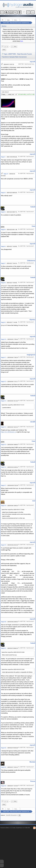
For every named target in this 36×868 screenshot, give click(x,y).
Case (33, 226)
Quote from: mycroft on (13, 405)
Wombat (32, 762)
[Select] (7, 92)
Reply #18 (4, 506)
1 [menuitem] (3, 46)
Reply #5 (3, 230)
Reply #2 (6, 174)
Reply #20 (4, 622)
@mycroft (4, 286)
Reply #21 (4, 648)
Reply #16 (4, 467)
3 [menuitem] (8, 46)
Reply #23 (4, 767)
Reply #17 (4, 485)
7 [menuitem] (12, 46)
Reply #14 (4, 427)
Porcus (33, 781)
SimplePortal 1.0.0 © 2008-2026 (23, 828)
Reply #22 (4, 748)
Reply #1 (3, 157)
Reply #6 (3, 246)
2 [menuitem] (5, 46)
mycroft (32, 62)
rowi (34, 501)
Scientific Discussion (16, 20)
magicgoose (31, 355)
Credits (14, 828)
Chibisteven (31, 261)
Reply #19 (4, 545)
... (10, 46)
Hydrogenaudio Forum (9, 20)
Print (4, 50)
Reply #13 (4, 401)
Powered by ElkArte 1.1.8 (6, 828)
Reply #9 (3, 322)
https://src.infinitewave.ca (9, 432)
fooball (33, 207)
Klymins (32, 320)
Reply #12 (4, 382)
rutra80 (33, 422)
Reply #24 (4, 786)
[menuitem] (10, 46)
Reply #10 (4, 339)
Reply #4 (3, 212)
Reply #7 (3, 263)
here (22, 41)
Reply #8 (3, 283)
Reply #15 (4, 445)
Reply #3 (3, 193)
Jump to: (3, 815)
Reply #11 (4, 357)
